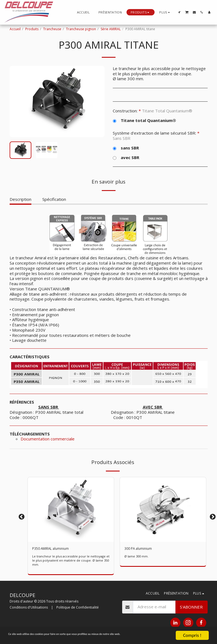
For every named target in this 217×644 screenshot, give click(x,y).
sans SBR (126, 148)
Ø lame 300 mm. (137, 558)
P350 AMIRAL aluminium (55, 549)
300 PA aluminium (141, 549)
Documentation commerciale (48, 439)
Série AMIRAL (111, 29)
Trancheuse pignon (81, 29)
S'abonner (191, 608)
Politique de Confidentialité (78, 609)
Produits (32, 29)
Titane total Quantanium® (144, 120)
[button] (179, 12)
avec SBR (126, 158)
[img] (163, 510)
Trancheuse (52, 29)
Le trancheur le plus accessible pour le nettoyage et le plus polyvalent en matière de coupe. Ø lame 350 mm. (71, 562)
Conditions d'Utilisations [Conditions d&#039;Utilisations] (29, 609)
